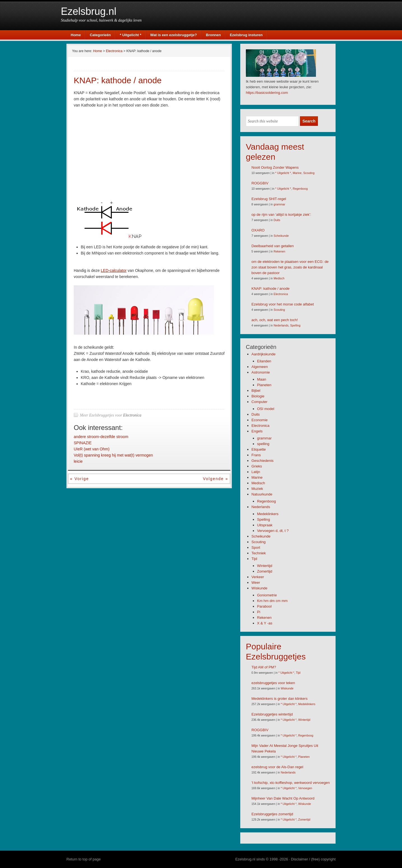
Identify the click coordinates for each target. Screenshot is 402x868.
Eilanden (264, 361)
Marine (297, 173)
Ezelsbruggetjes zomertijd (272, 814)
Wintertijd (265, 566)
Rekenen (279, 252)
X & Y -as (265, 623)
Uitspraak (265, 525)
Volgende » (216, 479)
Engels (257, 431)
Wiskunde (259, 588)
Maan (262, 379)
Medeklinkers (268, 514)
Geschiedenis (263, 461)
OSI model (266, 409)
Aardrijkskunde (264, 354)
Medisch (279, 278)
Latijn (256, 472)
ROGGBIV (260, 183)
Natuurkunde (262, 494)
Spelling (295, 326)
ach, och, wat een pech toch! (275, 320)
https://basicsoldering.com (267, 93)
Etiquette (259, 449)
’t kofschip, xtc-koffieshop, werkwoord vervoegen (291, 783)
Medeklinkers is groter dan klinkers (279, 699)
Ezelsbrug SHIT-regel (269, 199)
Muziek (257, 489)
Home (76, 35)
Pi (259, 612)
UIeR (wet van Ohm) (92, 449)
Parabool (264, 606)
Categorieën (100, 35)
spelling (263, 444)
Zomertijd (265, 571)
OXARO (258, 230)
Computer (259, 402)
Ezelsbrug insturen (246, 35)
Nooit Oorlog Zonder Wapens (275, 167)
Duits (277, 220)
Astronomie (261, 372)
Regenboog (300, 189)
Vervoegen (305, 788)
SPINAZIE (83, 443)
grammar (279, 204)
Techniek (259, 553)
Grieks (257, 466)
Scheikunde (281, 236)
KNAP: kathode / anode (271, 289)
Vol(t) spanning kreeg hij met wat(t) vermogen (113, 455)
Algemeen (260, 367)
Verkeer (258, 577)
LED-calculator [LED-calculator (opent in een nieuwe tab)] (114, 270)
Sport (256, 548)
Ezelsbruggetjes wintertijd (272, 714)
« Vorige (79, 479)
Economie (260, 420)
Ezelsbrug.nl (89, 11)
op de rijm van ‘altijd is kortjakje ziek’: (281, 215)
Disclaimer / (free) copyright (313, 859)
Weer (256, 583)
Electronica (132, 415)
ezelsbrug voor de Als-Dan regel (277, 767)
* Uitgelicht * (130, 35)
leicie (78, 461)
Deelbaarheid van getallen (273, 246)
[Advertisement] (121, 154)
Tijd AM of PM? (264, 667)
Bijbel (256, 391)
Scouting (309, 173)
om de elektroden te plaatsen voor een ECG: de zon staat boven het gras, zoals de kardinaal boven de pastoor (290, 267)
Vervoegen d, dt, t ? (273, 531)
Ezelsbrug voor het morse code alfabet (283, 304)
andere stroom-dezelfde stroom (101, 437)
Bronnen (213, 35)
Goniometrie (267, 595)
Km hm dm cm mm (272, 601)
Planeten (264, 385)
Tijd (254, 559)
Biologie (258, 396)
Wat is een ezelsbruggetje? (174, 35)
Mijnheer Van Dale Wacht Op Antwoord (283, 798)
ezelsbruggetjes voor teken (273, 683)
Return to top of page (84, 859)
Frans (256, 455)
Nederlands (281, 326)
